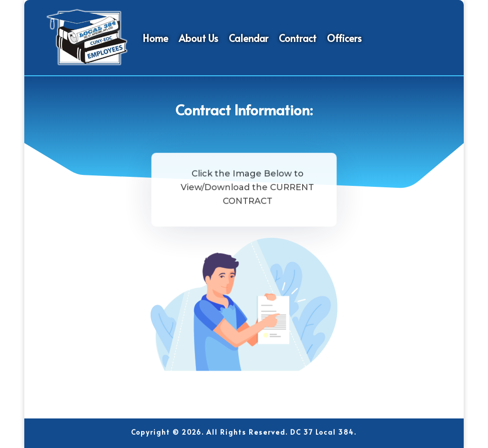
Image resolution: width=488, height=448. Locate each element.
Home (155, 38)
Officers (344, 38)
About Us (198, 38)
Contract (298, 38)
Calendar (249, 38)
